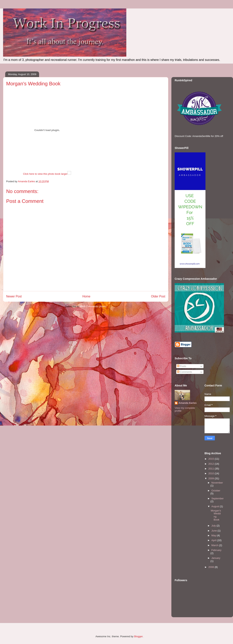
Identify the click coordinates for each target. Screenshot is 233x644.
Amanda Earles (188, 403)
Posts (182, 366)
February (216, 550)
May (214, 535)
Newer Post (14, 296)
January (216, 558)
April (214, 540)
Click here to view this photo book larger (45, 174)
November (217, 483)
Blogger (138, 636)
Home (86, 296)
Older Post (158, 296)
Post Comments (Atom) (93, 306)
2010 (212, 473)
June (215, 531)
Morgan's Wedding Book (216, 515)
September (218, 498)
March (215, 545)
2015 (212, 459)
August (216, 506)
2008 (212, 567)
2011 (212, 469)
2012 (212, 464)
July (214, 526)
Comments (184, 372)
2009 (212, 478)
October (216, 491)
